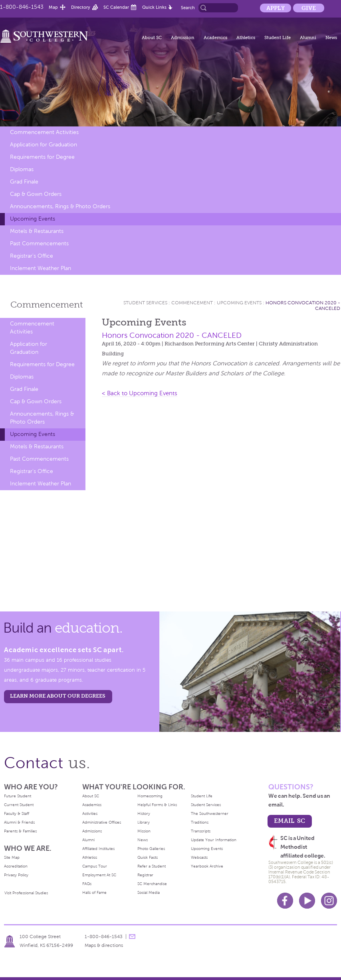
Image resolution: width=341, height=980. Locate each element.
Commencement (47, 305)
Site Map (12, 857)
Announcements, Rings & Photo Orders (60, 206)
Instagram (329, 901)
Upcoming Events (33, 219)
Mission (144, 831)
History (144, 813)
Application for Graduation (44, 145)
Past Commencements (39, 244)
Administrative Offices (102, 822)
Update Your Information (214, 840)
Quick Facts (148, 857)
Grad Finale (24, 182)
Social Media (149, 892)
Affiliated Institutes (98, 849)
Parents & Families (20, 831)
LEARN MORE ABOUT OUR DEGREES (58, 696)
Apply (276, 8)
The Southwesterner (210, 813)
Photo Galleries (151, 849)
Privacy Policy (16, 875)
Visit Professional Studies (26, 893)
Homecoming (150, 796)
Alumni (308, 37)
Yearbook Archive (207, 866)
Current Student (19, 805)
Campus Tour (95, 866)
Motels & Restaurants (37, 231)
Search (188, 8)
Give (309, 8)
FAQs (87, 884)
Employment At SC (99, 875)
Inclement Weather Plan (41, 268)
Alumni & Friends (19, 822)
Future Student (18, 796)
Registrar (145, 875)
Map (53, 7)
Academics (215, 37)
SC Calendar (116, 7)
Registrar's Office (32, 256)
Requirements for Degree (42, 157)
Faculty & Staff (17, 813)
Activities (90, 813)
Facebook (285, 901)
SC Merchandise (152, 884)
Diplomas (22, 169)
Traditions (200, 822)
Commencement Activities (44, 132)
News (331, 37)
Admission (183, 37)
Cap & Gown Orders (36, 194)
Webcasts (199, 857)
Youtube (307, 901)
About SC (152, 37)
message (132, 937)
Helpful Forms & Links (157, 805)
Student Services (145, 303)
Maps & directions (104, 945)
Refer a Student (152, 866)
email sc (289, 821)
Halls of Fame (94, 892)
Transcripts (201, 831)
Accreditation (16, 866)
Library (144, 822)
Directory (81, 7)
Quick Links (154, 7)
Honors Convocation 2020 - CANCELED (172, 335)
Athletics (246, 37)
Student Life (278, 37)
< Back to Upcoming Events (140, 393)
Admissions (92, 831)
